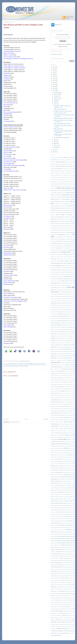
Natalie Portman (71, 444)
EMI (56, 299)
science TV (53, 521)
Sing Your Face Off (71, 528)
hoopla (52, 356)
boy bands (57, 210)
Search (54, 523)
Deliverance (62, 274)
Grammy (53, 338)
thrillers (67, 596)
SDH (74, 521)
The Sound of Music (67, 587)
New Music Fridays (61, 451)
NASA (65, 444)
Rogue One (63, 506)
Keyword (63, 402)
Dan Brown (58, 268)
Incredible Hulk (63, 363)
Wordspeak (53, 629)
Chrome (73, 244)
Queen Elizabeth (67, 484)
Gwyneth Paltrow (59, 340)
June (55, 104)
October (56, 96)
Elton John (68, 296)
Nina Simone (54, 455)
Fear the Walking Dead (67, 310)
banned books (61, 193)
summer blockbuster (62, 547)
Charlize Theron (70, 239)
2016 (54, 82)
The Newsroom (54, 583)
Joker (61, 393)
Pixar (53, 473)
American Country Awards (56, 175)
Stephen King (69, 541)
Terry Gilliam (67, 561)
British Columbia (60, 215)
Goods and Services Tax (68, 334)
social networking (67, 532)
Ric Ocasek (62, 495)
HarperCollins (58, 345)
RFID (57, 495)
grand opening (61, 338)
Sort (74, 534)
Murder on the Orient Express (69, 442)
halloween (71, 340)
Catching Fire (68, 235)
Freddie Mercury (64, 318)
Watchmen (67, 620)
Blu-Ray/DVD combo (58, 204)
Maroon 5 (59, 424)
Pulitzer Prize (70, 481)
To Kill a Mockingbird (55, 600)
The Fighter (69, 567)
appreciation (53, 184)
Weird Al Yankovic (67, 622)
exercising (59, 303)
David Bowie (58, 272)
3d (64, 157)
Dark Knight (71, 268)
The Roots (66, 585)
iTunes (73, 367)
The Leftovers (72, 576)
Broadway (70, 215)
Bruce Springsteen (66, 217)
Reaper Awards (67, 490)
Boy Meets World (64, 210)
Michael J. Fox (40, 365)
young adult (63, 633)
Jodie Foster (53, 387)
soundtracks (55, 536)
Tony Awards (57, 605)
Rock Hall (68, 503)
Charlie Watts (62, 239)
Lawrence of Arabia (62, 409)
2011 (54, 150)
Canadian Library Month (68, 226)
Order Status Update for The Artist (62, 124)
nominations (70, 455)
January (56, 148)
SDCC (69, 521)
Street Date (72, 545)
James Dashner (60, 374)
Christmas (72, 241)
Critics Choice (59, 259)
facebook (61, 305)
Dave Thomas (7, 365)
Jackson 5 (53, 371)
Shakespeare (70, 525)
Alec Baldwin (58, 169)
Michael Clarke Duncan (56, 431)
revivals (52, 495)
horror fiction (58, 356)
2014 (54, 86)
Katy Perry (55, 400)
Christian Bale (66, 241)
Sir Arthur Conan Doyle (58, 530)
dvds (52, 290)
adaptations (53, 164)
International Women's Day (57, 365)
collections (64, 252)
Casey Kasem (62, 232)
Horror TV (65, 356)
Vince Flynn (68, 618)
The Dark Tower (56, 567)
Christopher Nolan (56, 244)
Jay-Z (69, 378)
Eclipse (59, 292)
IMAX (69, 360)
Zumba (58, 635)
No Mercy (60, 455)
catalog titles (53, 235)
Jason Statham (54, 378)
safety (67, 514)
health (67, 349)
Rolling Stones (70, 506)
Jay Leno (65, 378)
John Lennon (70, 389)
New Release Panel (70, 451)
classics (73, 246)
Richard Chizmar (54, 497)
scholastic (67, 519)
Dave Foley (43, 364)
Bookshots (69, 208)
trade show (65, 607)
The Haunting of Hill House (60, 574)
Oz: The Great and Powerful (67, 459)
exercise (53, 303)
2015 (54, 84)
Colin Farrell (58, 250)
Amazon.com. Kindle (60, 173)
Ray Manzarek (55, 490)
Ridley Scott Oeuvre (59, 129)
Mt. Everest (72, 440)
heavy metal (53, 352)
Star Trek (53, 541)
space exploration (62, 536)
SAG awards (72, 514)
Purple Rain (54, 483)
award (69, 191)
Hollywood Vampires (69, 354)
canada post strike (56, 224)
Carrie (52, 230)
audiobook (59, 188)
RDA (61, 490)
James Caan (67, 371)
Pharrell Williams (60, 470)
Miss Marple (61, 435)
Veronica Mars (70, 616)
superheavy (72, 552)
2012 (54, 90)
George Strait (72, 325)
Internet (67, 365)
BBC (53, 195)
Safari (63, 514)
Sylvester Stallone (68, 554)
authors (53, 191)
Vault (64, 616)
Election (54, 296)
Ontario (73, 457)
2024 (54, 67)
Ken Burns (67, 400)
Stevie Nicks (70, 543)
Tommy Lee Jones (67, 602)
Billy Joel (68, 197)
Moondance (68, 437)
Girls (52, 332)
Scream (65, 521)
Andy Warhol (54, 180)
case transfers (54, 232)
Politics (52, 475)
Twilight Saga (66, 611)
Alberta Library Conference (67, 166)
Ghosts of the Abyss (55, 329)
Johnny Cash (70, 391)
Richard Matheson (55, 499)
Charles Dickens (54, 239)
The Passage (62, 583)
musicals (60, 444)
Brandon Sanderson (63, 213)
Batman (73, 193)
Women (71, 627)
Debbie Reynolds (71, 272)
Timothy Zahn (55, 598)
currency (55, 261)
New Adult (71, 448)
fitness (60, 314)
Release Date (62, 492)
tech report (70, 558)
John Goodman (55, 389)
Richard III (62, 497)
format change (72, 316)
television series (54, 561)
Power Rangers (59, 475)
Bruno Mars (57, 219)
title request (66, 598)
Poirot (63, 473)
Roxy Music (53, 512)
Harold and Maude (66, 343)
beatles (64, 195)
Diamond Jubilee (67, 277)
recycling (54, 492)
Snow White (60, 532)
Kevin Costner (56, 402)
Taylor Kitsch (55, 558)
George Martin (62, 323)
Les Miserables (70, 411)
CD (73, 234)
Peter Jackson (66, 468)
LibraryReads (64, 413)
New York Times (56, 453)
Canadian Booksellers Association (68, 224)
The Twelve (64, 589)
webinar (73, 620)
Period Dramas (58, 468)
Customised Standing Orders (57, 263)
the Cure (64, 565)
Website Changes (57, 622)
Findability (61, 312)
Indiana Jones (70, 363)
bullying (72, 219)
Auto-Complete (59, 191)
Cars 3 (72, 230)
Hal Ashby (66, 340)
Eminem (60, 299)
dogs (59, 283)
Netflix (65, 448)
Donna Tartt (72, 283)
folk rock (56, 316)
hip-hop (64, 352)
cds (55, 237)
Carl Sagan (63, 228)
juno (69, 396)
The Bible (69, 563)
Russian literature (67, 512)
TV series (53, 611)
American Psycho (62, 177)
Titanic (61, 598)
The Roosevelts (59, 585)
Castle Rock (70, 232)
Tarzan (73, 556)
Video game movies (59, 618)
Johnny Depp (54, 393)
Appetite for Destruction (68, 182)
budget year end (65, 219)
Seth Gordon (53, 525)
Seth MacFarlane (61, 525)
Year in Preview (64, 631)
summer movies (55, 549)
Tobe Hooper (63, 600)
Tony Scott (63, 605)
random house (71, 488)
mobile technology (69, 435)
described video (70, 274)
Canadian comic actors (13, 364)
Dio (52, 281)
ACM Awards (70, 162)
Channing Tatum (70, 237)
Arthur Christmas (67, 186)
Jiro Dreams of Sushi (62, 385)
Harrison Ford (66, 345)
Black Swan (59, 202)
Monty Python (54, 437)
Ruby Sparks (60, 512)
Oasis (62, 457)
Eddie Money (65, 292)
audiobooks (68, 188)
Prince (71, 475)
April (55, 142)
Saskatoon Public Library (58, 519)
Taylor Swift (63, 558)
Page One (61, 462)
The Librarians (55, 578)
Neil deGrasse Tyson (67, 446)
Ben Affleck (71, 195)
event (72, 301)
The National (70, 580)
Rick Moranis (11, 366)
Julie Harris (58, 396)
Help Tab (59, 352)
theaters (68, 594)
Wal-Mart (61, 620)
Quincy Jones (59, 486)
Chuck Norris (55, 246)
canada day (72, 221)
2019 (54, 77)
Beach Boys (58, 195)
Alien (72, 171)
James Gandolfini (69, 374)
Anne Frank (70, 180)
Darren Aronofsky (62, 270)
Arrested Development (57, 186)
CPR (72, 257)
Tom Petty (60, 602)
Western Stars (58, 624)
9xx (68, 158)
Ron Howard (61, 510)
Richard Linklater (69, 497)
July (55, 102)
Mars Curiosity (65, 424)
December (57, 92)
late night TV (70, 407)
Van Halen (69, 613)
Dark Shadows (54, 270)
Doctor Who (70, 281)
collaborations (65, 250)
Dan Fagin (64, 268)
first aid (71, 312)
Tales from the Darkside (66, 556)
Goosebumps (54, 336)
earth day (71, 290)
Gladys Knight (57, 332)
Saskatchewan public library (69, 517)
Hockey (57, 354)
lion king (54, 415)
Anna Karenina (62, 180)
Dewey (60, 277)
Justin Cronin (65, 398)
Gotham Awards (62, 336)
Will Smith (53, 627)
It (70, 367)
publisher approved (55, 481)
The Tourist (58, 589)
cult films (73, 259)
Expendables (65, 303)
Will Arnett (25, 366)
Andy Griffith (70, 177)
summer (54, 547)
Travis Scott (72, 607)
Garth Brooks (54, 323)
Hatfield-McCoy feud (69, 347)
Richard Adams (70, 495)
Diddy (56, 279)
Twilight (60, 611)
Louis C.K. (57, 418)
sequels (66, 523)
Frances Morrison (56, 318)
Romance (60, 508)
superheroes (55, 554)
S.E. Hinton (58, 514)
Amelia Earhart (70, 173)
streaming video (64, 545)
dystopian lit (61, 290)
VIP (56, 620)
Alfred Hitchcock (60, 171)
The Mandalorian (63, 580)
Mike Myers (66, 433)
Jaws (60, 378)
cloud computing (57, 248)
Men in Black (64, 428)
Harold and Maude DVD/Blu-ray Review (63, 118)
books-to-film (56, 208)
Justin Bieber (58, 398)
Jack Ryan (70, 369)
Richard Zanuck (63, 499)
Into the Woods (65, 367)
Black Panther (66, 199)
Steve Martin (53, 543)
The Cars (59, 565)
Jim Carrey (20, 365)
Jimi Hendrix (71, 382)
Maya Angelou (55, 429)
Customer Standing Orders (66, 261)
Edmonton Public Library (70, 294)
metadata (71, 429)
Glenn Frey (67, 332)
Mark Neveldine (71, 420)
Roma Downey (54, 508)
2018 (54, 79)
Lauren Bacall (54, 409)
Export (71, 303)
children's (53, 241)
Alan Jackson (68, 164)
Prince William (54, 477)
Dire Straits (57, 281)
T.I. (58, 556)
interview (58, 367)
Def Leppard (55, 274)
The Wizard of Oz (63, 591)
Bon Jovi (58, 206)
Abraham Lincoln (70, 160)
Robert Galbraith (69, 501)
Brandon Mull (55, 213)
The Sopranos (59, 587)
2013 (54, 88)
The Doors (63, 567)
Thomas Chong (18, 366)
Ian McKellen (59, 360)
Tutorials (68, 609)
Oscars (58, 459)
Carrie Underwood (65, 230)
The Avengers (56, 563)
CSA (65, 259)
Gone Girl (58, 334)
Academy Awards (60, 162)
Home (26, 419)
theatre (73, 594)
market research (68, 422)
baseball (67, 193)
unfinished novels (56, 613)
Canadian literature (55, 228)
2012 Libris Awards (58, 158)
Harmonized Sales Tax (56, 343)
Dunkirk (64, 288)
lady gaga (66, 404)
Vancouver (58, 616)
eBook (53, 292)
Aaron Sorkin (61, 160)
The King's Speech (64, 576)
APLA (60, 182)
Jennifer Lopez (64, 380)
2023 (54, 69)
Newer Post (6, 419)
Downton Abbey (65, 285)
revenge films (70, 492)
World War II (55, 631)
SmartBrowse (69, 530)
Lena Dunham (70, 409)
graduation (70, 336)
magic (58, 420)
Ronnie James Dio (69, 510)
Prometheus (54, 479)
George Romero (64, 325)
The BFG (64, 563)
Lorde (52, 418)
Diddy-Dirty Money (62, 279)
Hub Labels (59, 358)
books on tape (64, 206)
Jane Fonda (62, 376)
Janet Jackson (70, 376)
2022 (54, 71)
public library (71, 479)
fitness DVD (66, 314)
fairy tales (66, 305)
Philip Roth (67, 470)
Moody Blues (61, 437)
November (57, 94)
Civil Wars (61, 246)
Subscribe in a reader (56, 54)
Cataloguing (60, 235)
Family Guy (72, 305)
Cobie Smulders (66, 248)
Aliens (52, 173)
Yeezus (58, 633)
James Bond (60, 371)
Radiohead (59, 488)
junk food (64, 396)
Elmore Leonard (61, 296)
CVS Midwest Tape (70, 263)
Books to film (72, 206)
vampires (63, 613)
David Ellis (64, 272)
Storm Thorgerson (55, 545)
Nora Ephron (53, 457)
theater (63, 594)
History (52, 354)
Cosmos (53, 257)
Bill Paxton (57, 197)
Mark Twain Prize (57, 422)
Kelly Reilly (61, 400)
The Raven (69, 583)
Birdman (59, 199)
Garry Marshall (70, 321)
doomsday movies (56, 285)
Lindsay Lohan (72, 413)
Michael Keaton (59, 433)
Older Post (46, 419)
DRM (59, 288)
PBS (53, 468)
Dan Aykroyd (36, 364)
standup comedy (60, 539)
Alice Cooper (67, 171)
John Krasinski (63, 389)
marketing (53, 424)
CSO (68, 259)
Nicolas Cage (70, 453)
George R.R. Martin (55, 325)
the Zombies (57, 594)
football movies (63, 316)
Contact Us (56, 25)
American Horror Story (68, 175)
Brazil (70, 213)
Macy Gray (71, 418)
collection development (26, 364)
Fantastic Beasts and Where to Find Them (61, 307)
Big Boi (52, 197)
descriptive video (54, 277)
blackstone (66, 202)
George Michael (70, 323)
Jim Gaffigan (64, 382)
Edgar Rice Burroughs (59, 294)
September (57, 98)
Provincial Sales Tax (62, 479)
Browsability (53, 217)
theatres (54, 596)
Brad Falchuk (72, 210)
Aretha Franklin (60, 184)
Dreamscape (54, 288)
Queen (60, 484)
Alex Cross (66, 169)
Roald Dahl (61, 501)
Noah (65, 455)
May (55, 140)
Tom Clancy (70, 600)
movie (56, 439)
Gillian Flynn (63, 329)
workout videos (72, 629)
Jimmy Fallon (54, 385)
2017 (54, 80)
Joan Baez (71, 385)
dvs (56, 290)
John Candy (26, 365)
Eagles (66, 290)
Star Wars (60, 541)
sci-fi (72, 519)
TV (72, 609)
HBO (62, 349)
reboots (73, 490)
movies (61, 439)
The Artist (73, 561)
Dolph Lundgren (65, 283)
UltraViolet (73, 611)
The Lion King (63, 578)
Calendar (53, 221)
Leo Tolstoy (53, 411)
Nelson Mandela (59, 448)
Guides (67, 338)
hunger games (67, 358)
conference (65, 255)
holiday (62, 354)
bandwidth (54, 193)
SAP (53, 517)
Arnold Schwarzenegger (70, 184)
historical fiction (70, 352)
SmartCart (53, 532)
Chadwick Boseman (61, 237)
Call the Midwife (60, 221)
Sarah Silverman (59, 517)
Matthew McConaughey (70, 426)
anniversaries (54, 182)
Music (54, 444)
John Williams (61, 391)
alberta (58, 166)
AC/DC (52, 162)
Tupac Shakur (62, 609)
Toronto (68, 605)
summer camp (70, 547)
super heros (66, 552)
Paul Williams (72, 466)
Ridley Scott (54, 501)
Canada (66, 221)
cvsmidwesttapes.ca (58, 265)
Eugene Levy (14, 365)
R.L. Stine (67, 486)
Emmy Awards (67, 299)
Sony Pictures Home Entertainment (64, 534)
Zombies (53, 635)
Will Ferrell (71, 624)
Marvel (54, 426)
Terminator (61, 561)
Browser (59, 217)
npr (58, 457)
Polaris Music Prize (69, 473)
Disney (63, 281)
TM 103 (72, 598)
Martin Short (33, 365)
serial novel (71, 523)
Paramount (66, 462)
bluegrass (66, 204)
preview (66, 475)
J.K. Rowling (63, 369)
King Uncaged (69, 402)
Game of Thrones (61, 321)
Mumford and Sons (56, 442)
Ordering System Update (60, 109)
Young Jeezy (71, 633)
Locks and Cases (69, 415)
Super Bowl (59, 552)
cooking (72, 255)
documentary (54, 283)
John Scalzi (53, 391)
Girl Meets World (70, 329)
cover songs (66, 257)
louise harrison (64, 417)
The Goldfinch (65, 569)
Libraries (53, 413)
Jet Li (70, 380)
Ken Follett (72, 400)
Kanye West (72, 398)
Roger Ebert (57, 506)
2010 (54, 152)
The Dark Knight (71, 565)
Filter (56, 312)
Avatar (65, 191)
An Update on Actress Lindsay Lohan (63, 111)
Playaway (58, 472)
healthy (72, 349)
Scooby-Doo (59, 521)
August (56, 100)
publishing (64, 481)
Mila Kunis (72, 433)
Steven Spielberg (62, 543)
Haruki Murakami (59, 347)
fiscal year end (54, 314)
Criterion (53, 259)
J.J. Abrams (55, 369)
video (52, 618)
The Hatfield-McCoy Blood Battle (62, 138)
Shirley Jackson (62, 528)
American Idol (54, 177)
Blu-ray (72, 201)
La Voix (60, 404)
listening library (61, 415)
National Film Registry (57, 446)
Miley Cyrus (55, 435)
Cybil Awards (68, 266)
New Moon (53, 451)
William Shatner (60, 627)
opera (53, 459)
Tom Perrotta (53, 602)
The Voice (69, 589)
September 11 (60, 523)
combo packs (58, 255)
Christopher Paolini (66, 244)
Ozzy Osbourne (54, 462)
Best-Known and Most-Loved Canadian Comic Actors (23, 26)
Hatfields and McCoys (55, 349)
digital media (71, 279)
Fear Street (58, 310)
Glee (62, 332)
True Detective (55, 609)
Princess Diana (62, 477)
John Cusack (72, 387)
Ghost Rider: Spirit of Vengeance (59, 327)
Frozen (70, 318)
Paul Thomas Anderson (62, 466)
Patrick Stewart (59, 464)
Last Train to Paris (61, 406)
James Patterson (54, 376)
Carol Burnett (70, 228)
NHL (65, 453)
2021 (54, 73)
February (56, 146)
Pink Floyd (72, 470)
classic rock (67, 246)
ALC (52, 169)
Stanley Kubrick (69, 539)
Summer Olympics (65, 550)
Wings (67, 627)
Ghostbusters (70, 327)
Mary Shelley (61, 426)
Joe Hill (59, 387)
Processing (70, 477)
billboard (63, 197)
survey (61, 554)
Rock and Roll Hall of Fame (57, 503)
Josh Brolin (67, 393)
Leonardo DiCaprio (61, 411)
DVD (69, 287)
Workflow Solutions (62, 629)
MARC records (63, 420)
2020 (54, 75)
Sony (55, 534)
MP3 (67, 439)
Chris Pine (59, 241)
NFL (62, 453)
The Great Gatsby (60, 572)
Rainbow (64, 488)
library (58, 413)
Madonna (53, 420)
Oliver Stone (67, 457)
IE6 (65, 360)
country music (59, 257)
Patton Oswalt (68, 464)
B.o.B (73, 191)
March (56, 144)
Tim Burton (72, 596)
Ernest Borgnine (57, 301)
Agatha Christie (60, 164)
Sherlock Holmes (54, 528)
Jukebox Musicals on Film (60, 113)
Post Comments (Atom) (14, 422)
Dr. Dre (72, 285)
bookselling (63, 208)
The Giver (58, 569)
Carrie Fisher (57, 230)
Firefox (67, 312)
